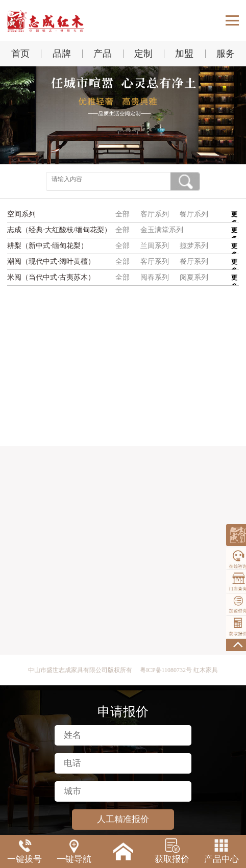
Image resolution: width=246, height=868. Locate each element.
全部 (122, 214)
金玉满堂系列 (162, 230)
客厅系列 (155, 214)
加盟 (184, 54)
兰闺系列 (155, 246)
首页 (20, 54)
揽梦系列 (194, 246)
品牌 (62, 54)
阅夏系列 (194, 277)
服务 (226, 54)
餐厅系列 (194, 214)
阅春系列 (155, 277)
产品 (103, 54)
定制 (143, 54)
